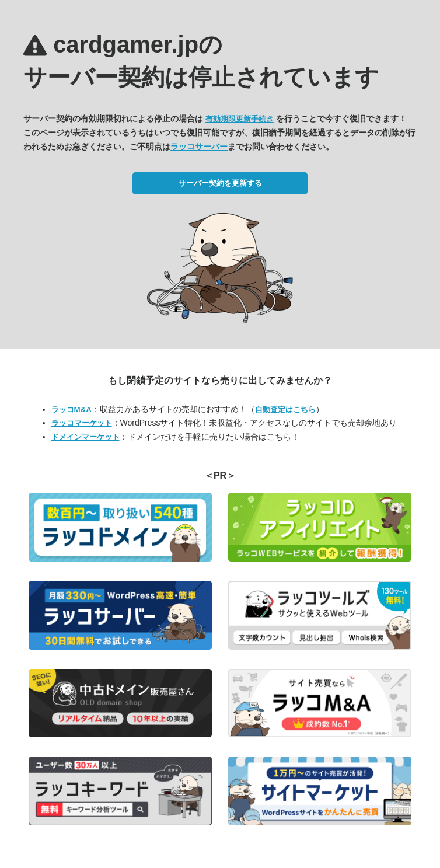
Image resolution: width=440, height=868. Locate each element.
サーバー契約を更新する (220, 183)
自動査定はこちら (285, 409)
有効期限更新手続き (240, 119)
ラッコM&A (71, 409)
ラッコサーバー (199, 147)
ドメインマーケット (85, 437)
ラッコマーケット (82, 423)
